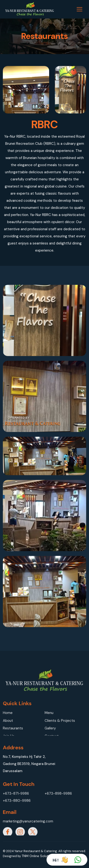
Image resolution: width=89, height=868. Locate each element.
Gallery (50, 728)
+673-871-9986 (16, 793)
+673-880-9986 (17, 801)
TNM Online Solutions (38, 856)
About (8, 721)
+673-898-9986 (58, 793)
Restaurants (13, 728)
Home (8, 713)
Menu (49, 713)
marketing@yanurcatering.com (24, 821)
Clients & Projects (60, 721)
